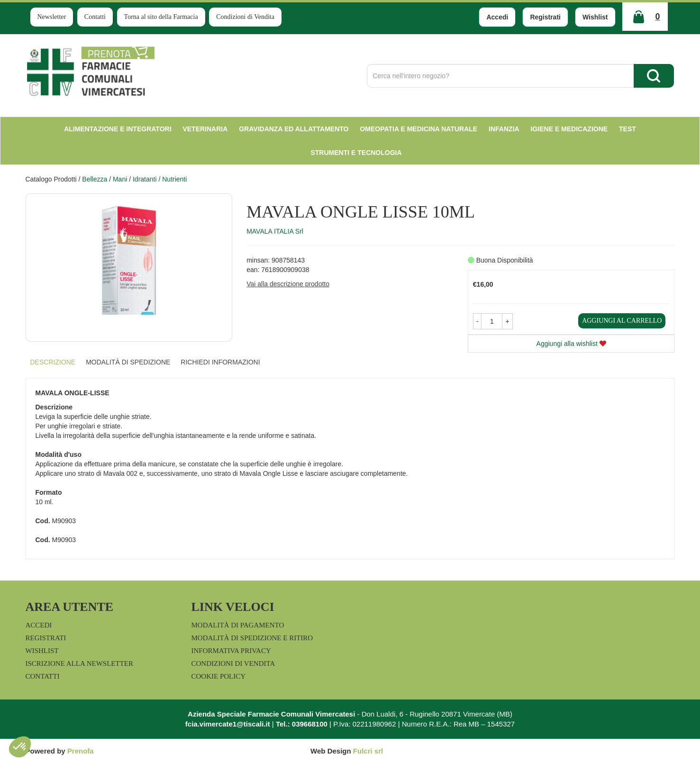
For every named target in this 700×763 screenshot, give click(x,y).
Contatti (95, 17)
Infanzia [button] (504, 129)
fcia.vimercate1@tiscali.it (228, 724)
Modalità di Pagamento (238, 625)
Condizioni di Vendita (245, 17)
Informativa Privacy (231, 651)
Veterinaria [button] (205, 129)
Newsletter (52, 17)
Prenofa (81, 751)
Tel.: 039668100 (302, 724)
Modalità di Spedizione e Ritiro (252, 638)
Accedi (497, 17)
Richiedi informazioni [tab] (220, 362)
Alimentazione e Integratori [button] (118, 129)
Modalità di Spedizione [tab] (128, 362)
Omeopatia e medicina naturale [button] (418, 129)
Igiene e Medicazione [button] (569, 129)
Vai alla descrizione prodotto (288, 284)
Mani (120, 179)
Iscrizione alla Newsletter (79, 663)
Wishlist (595, 17)
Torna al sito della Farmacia (161, 17)
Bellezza (95, 179)
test (627, 129)
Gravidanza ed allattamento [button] (294, 129)
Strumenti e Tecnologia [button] (356, 153)
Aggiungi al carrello (622, 321)
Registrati (545, 17)
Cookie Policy (219, 676)
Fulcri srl (368, 751)
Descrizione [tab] (53, 362)
